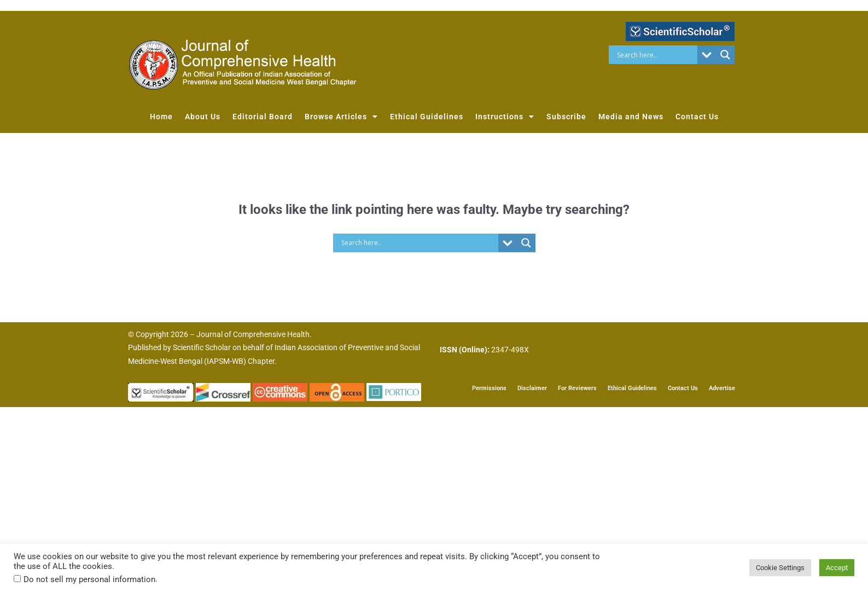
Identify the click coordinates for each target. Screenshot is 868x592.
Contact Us (697, 117)
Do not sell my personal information (89, 579)
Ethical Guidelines (427, 117)
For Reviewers (577, 387)
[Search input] (656, 55)
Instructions (505, 117)
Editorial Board (263, 117)
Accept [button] (837, 568)
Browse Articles (341, 117)
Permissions (489, 387)
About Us (203, 117)
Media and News (631, 117)
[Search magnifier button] (725, 55)
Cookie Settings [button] (780, 568)
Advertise (722, 387)
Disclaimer (532, 387)
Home (161, 117)
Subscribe (566, 117)
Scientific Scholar (202, 347)
